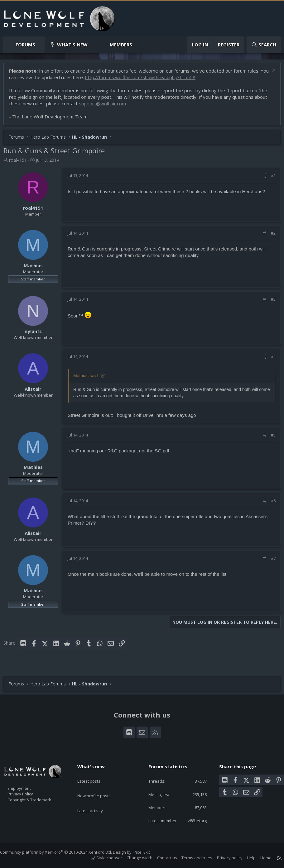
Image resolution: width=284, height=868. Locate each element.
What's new (72, 45)
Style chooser (101, 858)
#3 (270, 302)
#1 (270, 179)
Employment (27, 778)
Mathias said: (89, 379)
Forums (25, 45)
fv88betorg (191, 820)
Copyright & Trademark (39, 791)
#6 (270, 504)
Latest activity (96, 792)
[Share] (261, 179)
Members (121, 45)
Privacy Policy (28, 785)
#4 (270, 360)
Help (245, 858)
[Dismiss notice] (270, 74)
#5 (270, 438)
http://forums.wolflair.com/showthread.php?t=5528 (153, 80)
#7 (270, 561)
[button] (40, 45)
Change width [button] (133, 858)
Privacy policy (224, 858)
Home (260, 858)
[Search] (264, 45)
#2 (270, 236)
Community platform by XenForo (62, 852)
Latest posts (94, 768)
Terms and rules (191, 858)
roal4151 (21, 163)
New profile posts (100, 780)
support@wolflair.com (106, 107)
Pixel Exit (148, 852)
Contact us (161, 858)
